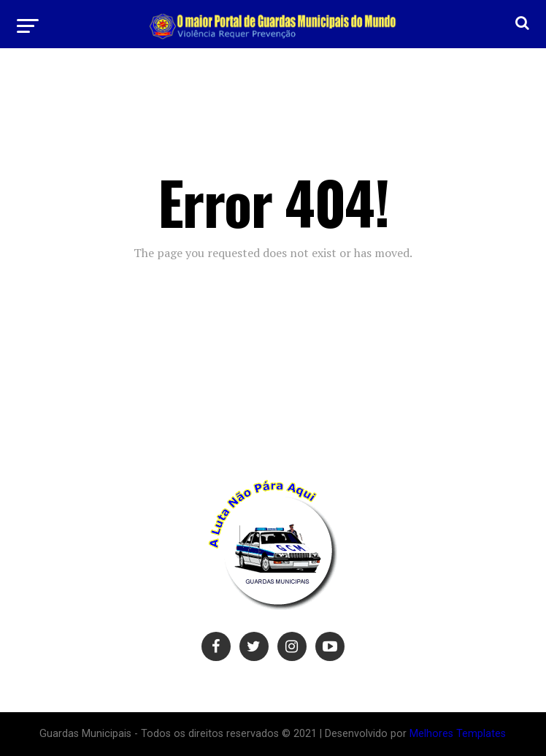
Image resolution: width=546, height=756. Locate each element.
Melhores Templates (458, 734)
